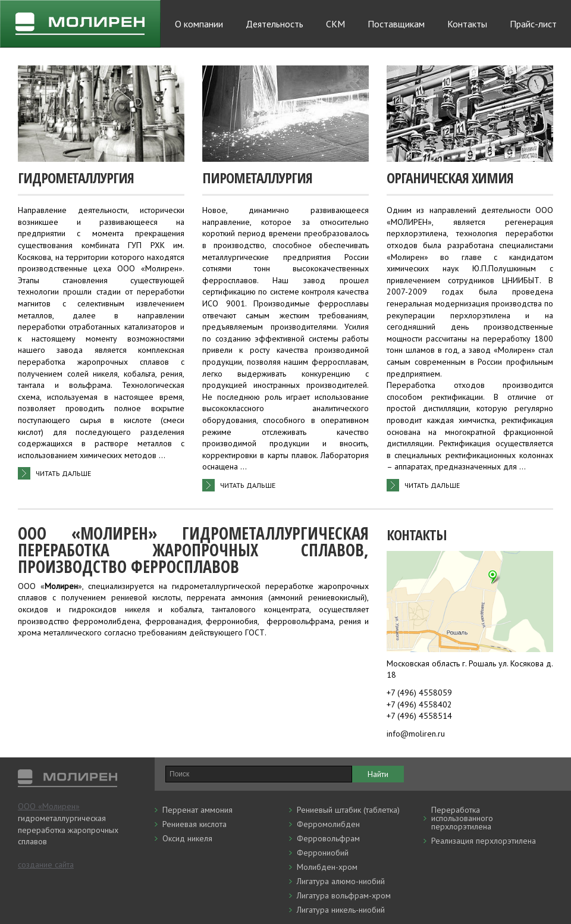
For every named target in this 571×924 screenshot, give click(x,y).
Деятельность (274, 24)
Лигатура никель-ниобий (341, 910)
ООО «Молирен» (49, 806)
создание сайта (46, 865)
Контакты (467, 24)
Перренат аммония (197, 810)
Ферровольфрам (328, 838)
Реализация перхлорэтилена (484, 841)
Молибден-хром (327, 867)
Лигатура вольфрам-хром (344, 895)
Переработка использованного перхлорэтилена (462, 818)
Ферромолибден (328, 824)
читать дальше (63, 473)
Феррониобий (323, 853)
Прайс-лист (533, 24)
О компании (199, 24)
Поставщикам (396, 24)
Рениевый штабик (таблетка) (348, 810)
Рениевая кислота (194, 824)
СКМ (335, 24)
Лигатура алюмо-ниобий (341, 881)
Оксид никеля (187, 838)
